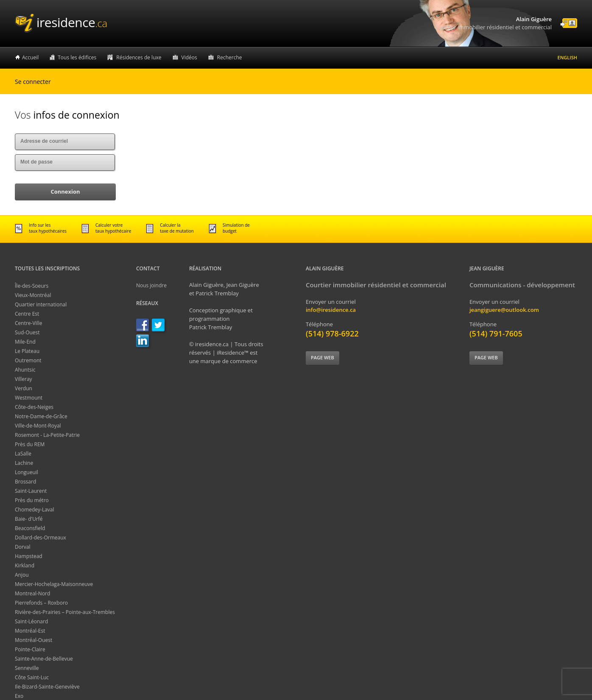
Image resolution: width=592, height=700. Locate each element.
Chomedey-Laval (35, 510)
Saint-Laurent (31, 491)
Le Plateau (27, 351)
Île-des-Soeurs (32, 286)
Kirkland (25, 565)
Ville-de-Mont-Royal (38, 426)
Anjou (22, 575)
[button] (65, 192)
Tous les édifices (77, 57)
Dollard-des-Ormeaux (40, 537)
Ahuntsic (25, 370)
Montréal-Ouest (34, 640)
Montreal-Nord (32, 593)
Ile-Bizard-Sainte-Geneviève (47, 687)
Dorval (23, 547)
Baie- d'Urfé (29, 519)
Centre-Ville (28, 323)
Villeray (24, 379)
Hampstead (29, 556)
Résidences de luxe (139, 57)
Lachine (24, 463)
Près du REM (30, 444)
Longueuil (27, 472)
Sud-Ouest (27, 332)
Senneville (27, 668)
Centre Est (27, 314)
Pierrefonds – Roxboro (41, 603)
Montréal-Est (30, 631)
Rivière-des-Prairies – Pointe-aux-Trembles (65, 612)
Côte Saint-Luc (32, 677)
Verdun (24, 388)
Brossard (25, 482)
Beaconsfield (30, 528)
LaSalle (23, 454)
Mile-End (25, 342)
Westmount (29, 398)
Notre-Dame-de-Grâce (41, 416)
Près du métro (32, 500)
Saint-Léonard (31, 621)
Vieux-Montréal (33, 295)
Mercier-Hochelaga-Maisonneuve (54, 584)
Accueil (30, 57)
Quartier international (41, 304)
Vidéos (189, 57)
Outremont (28, 360)
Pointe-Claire (30, 649)
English (567, 57)
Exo (19, 696)
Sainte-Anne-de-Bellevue (44, 659)
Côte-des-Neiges (34, 407)
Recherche (230, 57)
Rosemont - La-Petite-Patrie (47, 435)
